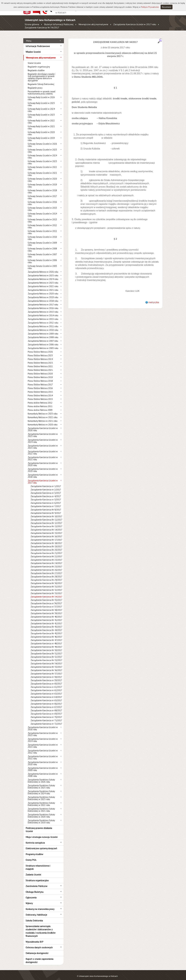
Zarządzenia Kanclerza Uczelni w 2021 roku (43, 455)
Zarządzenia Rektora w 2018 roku (43, 298)
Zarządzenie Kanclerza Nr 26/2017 (46, 567)
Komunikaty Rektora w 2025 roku (43, 410)
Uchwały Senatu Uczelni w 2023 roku (42, 159)
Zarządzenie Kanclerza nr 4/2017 (46, 493)
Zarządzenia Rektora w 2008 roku (43, 334)
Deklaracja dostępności (37, 950)
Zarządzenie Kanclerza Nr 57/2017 (46, 670)
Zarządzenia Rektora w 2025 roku (43, 272)
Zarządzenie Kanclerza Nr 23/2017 (46, 557)
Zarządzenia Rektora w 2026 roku (43, 269)
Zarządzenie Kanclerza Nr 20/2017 (46, 547)
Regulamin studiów (36, 67)
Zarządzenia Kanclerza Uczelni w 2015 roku (43, 731)
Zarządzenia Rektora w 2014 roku (43, 312)
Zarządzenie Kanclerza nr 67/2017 (46, 704)
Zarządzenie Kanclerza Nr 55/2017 (46, 664)
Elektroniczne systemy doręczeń (41, 845)
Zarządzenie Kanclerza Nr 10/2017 (46, 513)
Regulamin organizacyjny (39, 63)
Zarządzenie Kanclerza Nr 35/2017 (46, 597)
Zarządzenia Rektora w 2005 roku (43, 345)
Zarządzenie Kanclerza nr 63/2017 (46, 690)
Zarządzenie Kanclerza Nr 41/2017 (46, 617)
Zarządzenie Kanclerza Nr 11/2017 (46, 516)
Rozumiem (167, 7)
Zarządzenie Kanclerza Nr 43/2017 (46, 624)
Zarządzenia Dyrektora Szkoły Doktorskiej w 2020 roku (41, 812)
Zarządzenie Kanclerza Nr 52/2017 (46, 654)
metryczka (154, 299)
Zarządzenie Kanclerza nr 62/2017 (46, 687)
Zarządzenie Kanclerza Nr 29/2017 (46, 577)
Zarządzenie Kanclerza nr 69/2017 (46, 711)
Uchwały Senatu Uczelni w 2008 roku (42, 246)
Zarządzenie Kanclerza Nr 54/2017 (46, 660)
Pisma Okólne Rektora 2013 (40, 396)
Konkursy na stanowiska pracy (40, 906)
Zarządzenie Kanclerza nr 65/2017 (46, 697)
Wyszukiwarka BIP (34, 938)
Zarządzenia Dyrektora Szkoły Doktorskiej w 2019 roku (41, 818)
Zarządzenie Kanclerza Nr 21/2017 (46, 550)
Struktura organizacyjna (37, 877)
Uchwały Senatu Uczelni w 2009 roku (42, 241)
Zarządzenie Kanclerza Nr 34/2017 (42, 27)
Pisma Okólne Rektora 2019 (40, 374)
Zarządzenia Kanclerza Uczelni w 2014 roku (43, 737)
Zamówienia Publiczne (36, 883)
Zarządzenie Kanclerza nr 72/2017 (46, 721)
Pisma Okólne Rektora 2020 (40, 370)
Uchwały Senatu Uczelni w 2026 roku (42, 142)
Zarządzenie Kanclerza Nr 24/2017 (46, 560)
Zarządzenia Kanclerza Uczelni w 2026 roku (43, 426)
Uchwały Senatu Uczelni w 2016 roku (42, 200)
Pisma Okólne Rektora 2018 (40, 378)
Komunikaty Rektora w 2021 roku (43, 418)
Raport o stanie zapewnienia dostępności (39, 957)
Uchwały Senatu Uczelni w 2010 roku (42, 235)
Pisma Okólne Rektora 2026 (40, 349)
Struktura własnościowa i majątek (38, 864)
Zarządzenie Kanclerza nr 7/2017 (46, 503)
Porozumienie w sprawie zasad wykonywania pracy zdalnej (41, 89)
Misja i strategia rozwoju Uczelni (41, 834)
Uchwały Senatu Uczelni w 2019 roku (42, 182)
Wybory (29, 900)
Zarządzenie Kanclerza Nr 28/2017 (46, 573)
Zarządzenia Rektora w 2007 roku (43, 338)
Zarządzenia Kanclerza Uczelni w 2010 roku (43, 760)
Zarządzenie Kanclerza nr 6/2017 (46, 500)
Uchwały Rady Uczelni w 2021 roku (41, 124)
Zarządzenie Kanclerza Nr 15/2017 (46, 530)
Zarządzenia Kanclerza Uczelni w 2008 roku (43, 772)
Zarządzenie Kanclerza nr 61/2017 (46, 684)
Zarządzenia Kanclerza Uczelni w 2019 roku (43, 467)
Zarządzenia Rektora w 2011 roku (43, 323)
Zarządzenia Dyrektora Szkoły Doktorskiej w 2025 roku (41, 783)
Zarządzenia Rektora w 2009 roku (43, 330)
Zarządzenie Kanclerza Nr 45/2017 (46, 630)
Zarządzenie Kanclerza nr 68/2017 (46, 707)
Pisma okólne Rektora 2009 (40, 407)
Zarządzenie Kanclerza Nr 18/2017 (46, 540)
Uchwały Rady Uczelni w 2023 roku (41, 113)
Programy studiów (34, 851)
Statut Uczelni (34, 60)
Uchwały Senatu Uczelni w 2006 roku (42, 258)
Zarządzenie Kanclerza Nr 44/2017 (46, 627)
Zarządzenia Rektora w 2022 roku (43, 283)
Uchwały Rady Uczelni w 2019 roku (41, 136)
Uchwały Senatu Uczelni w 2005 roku (42, 264)
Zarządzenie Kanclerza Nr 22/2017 (46, 553)
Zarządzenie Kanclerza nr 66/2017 (46, 700)
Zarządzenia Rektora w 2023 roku (43, 280)
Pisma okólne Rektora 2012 (40, 400)
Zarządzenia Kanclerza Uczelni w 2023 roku (43, 444)
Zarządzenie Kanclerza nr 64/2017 (46, 694)
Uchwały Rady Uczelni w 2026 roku (41, 95)
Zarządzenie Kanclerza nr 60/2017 (46, 680)
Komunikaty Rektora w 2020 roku (43, 421)
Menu (29, 37)
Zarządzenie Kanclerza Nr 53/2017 (46, 657)
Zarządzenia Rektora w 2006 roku (43, 341)
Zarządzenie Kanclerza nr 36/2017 (46, 600)
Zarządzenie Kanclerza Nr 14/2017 (46, 527)
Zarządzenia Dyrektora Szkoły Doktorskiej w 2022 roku (41, 801)
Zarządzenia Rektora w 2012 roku (43, 320)
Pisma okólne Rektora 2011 (40, 403)
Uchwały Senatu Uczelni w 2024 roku (42, 153)
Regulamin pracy (35, 85)
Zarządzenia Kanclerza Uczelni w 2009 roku (43, 766)
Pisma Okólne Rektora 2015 (40, 389)
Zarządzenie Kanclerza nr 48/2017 (46, 640)
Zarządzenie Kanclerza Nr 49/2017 (46, 644)
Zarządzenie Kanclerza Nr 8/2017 (46, 506)
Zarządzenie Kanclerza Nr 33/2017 (46, 590)
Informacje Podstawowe (38, 43)
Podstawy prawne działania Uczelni (39, 826)
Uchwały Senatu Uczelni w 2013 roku (42, 217)
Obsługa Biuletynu (35, 889)
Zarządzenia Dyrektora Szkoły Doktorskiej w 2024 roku (41, 789)
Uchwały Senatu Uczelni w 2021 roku (42, 171)
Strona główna (32, 24)
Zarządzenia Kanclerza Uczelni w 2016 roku (43, 725)
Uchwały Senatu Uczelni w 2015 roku (42, 206)
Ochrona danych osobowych (39, 944)
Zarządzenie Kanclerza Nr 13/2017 (46, 523)
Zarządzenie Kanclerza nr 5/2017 (46, 496)
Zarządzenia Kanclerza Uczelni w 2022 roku (43, 449)
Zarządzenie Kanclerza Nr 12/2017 (46, 520)
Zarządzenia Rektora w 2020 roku (43, 290)
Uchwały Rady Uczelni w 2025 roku (41, 101)
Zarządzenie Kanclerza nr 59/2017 (46, 677)
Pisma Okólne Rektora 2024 (40, 356)
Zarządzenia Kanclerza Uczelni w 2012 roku (43, 748)
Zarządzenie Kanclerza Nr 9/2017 (46, 510)
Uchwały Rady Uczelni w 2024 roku (41, 107)
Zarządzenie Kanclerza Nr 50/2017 (46, 647)
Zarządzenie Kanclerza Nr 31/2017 (46, 583)
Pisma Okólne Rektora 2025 (40, 352)
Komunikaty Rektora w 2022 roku (43, 414)
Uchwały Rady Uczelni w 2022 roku (41, 118)
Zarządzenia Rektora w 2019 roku (43, 294)
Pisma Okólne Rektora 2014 (40, 392)
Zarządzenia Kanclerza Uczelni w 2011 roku (43, 754)
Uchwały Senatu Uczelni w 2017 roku (42, 194)
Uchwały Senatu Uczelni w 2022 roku (42, 165)
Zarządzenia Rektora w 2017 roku (43, 301)
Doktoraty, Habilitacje (36, 911)
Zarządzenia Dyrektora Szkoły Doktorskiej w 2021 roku (41, 807)
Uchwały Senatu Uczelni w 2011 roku (42, 229)
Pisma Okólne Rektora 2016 (40, 385)
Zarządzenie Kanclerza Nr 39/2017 (46, 610)
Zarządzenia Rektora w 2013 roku (43, 316)
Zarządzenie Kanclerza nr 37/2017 (46, 603)
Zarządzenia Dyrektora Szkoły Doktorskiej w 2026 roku (41, 778)
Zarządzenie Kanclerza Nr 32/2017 (46, 587)
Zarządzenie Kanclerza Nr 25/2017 (46, 563)
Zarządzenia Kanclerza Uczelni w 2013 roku (43, 743)
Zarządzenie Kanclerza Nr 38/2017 (46, 607)
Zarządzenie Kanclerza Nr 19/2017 (46, 543)
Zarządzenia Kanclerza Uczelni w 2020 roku (43, 461)
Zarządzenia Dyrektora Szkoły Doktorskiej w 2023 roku (41, 795)
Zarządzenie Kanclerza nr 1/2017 (46, 483)
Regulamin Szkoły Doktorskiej (41, 81)
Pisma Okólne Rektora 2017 (40, 381)
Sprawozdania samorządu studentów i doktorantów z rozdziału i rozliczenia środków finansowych (41, 928)
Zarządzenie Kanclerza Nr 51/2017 (46, 650)
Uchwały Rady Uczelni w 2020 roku (41, 130)
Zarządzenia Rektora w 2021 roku (43, 287)
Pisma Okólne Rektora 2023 (40, 360)
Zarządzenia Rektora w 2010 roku (43, 327)
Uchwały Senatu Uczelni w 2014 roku (42, 212)
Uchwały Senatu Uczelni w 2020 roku (42, 177)
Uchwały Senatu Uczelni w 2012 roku (42, 223)
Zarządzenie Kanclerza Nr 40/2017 (46, 614)
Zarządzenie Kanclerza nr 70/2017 (46, 714)
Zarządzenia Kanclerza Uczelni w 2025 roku (43, 432)
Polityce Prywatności (150, 7)
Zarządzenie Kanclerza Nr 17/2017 (46, 537)
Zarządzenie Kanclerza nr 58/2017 (46, 674)
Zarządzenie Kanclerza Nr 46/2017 (46, 634)
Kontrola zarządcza (35, 839)
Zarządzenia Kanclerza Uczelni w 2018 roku (43, 473)
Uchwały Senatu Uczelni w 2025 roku (42, 148)
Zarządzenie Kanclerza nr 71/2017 (46, 717)
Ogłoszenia (31, 894)
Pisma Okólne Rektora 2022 (40, 363)
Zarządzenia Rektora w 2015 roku (43, 309)
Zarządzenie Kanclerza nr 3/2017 (46, 490)
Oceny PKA (31, 857)
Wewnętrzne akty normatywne (93, 24)
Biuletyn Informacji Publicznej (59, 24)
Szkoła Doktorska (34, 917)
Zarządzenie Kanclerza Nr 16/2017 (46, 533)
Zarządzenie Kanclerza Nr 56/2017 (46, 667)
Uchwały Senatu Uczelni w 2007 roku (42, 252)
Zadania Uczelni (33, 871)
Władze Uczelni (33, 49)
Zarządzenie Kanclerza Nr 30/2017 (46, 580)
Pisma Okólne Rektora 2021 (40, 367)
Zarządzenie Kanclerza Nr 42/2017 (46, 620)
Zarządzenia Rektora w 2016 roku (43, 305)
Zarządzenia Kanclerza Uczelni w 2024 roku (43, 438)
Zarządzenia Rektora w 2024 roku (43, 276)
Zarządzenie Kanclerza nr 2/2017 (46, 486)
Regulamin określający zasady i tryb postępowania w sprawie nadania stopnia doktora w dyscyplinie (41, 74)
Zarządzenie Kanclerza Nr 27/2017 (46, 570)
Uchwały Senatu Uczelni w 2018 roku (42, 188)
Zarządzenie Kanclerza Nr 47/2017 (46, 637)
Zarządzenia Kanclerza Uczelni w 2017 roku (135, 24)
